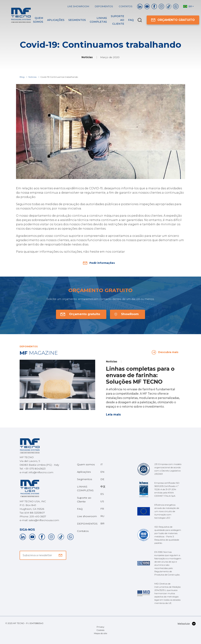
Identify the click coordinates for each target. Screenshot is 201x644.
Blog (22, 77)
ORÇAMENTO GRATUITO (173, 20)
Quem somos (38, 20)
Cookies (100, 630)
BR (102, 523)
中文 (103, 487)
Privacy (100, 627)
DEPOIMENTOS (104, 6)
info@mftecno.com (41, 472)
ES (102, 494)
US (102, 501)
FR (102, 509)
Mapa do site (100, 633)
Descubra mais (165, 352)
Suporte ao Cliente (118, 20)
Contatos (126, 6)
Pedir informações (99, 263)
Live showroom (78, 6)
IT (101, 464)
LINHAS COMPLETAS (98, 20)
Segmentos (77, 20)
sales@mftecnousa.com (44, 520)
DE (102, 479)
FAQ (131, 20)
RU (102, 516)
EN (102, 472)
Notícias (33, 77)
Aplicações (56, 20)
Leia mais (113, 414)
